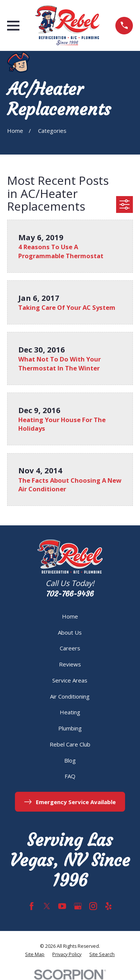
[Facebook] (32, 906)
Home (70, 616)
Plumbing (70, 728)
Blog (70, 760)
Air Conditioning (70, 696)
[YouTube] (62, 906)
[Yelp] (108, 906)
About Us (70, 632)
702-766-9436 (70, 594)
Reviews (70, 664)
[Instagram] (93, 906)
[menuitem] (35, 955)
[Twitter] (47, 906)
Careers (70, 648)
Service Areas (70, 680)
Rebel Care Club (70, 744)
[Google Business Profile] (78, 906)
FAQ (70, 776)
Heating (70, 712)
